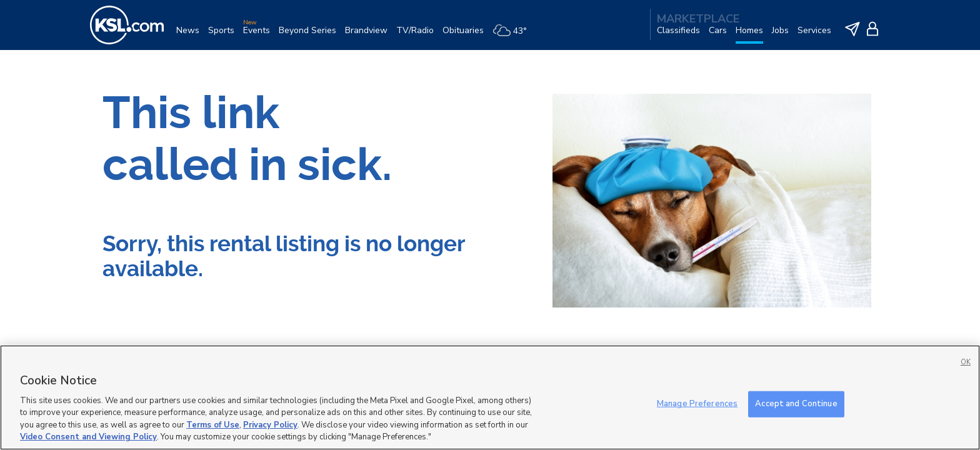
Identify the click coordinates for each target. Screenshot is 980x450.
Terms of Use (213, 425)
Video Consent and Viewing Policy (88, 437)
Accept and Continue (796, 404)
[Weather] (514, 35)
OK (966, 362)
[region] (490, 397)
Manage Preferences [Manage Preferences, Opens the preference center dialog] (697, 404)
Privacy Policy (270, 425)
